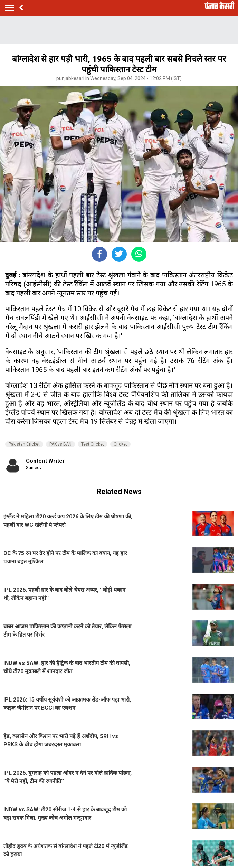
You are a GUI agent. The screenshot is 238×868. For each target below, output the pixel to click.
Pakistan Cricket (24, 444)
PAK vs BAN (60, 444)
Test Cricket (93, 444)
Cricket (120, 444)
